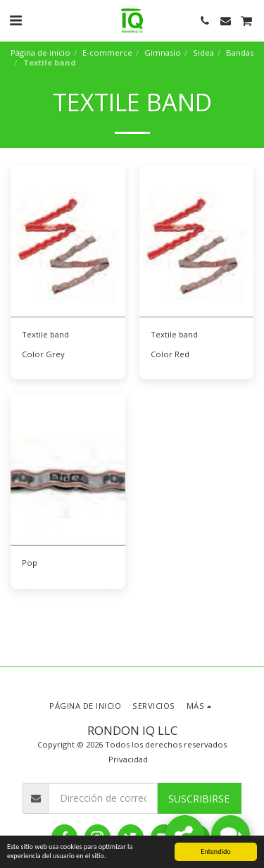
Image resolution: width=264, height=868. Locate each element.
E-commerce (107, 52)
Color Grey (43, 354)
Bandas (240, 52)
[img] (68, 242)
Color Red (170, 354)
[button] (15, 20)
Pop (30, 563)
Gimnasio (163, 52)
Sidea (203, 52)
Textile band (45, 334)
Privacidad (128, 759)
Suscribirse (199, 799)
